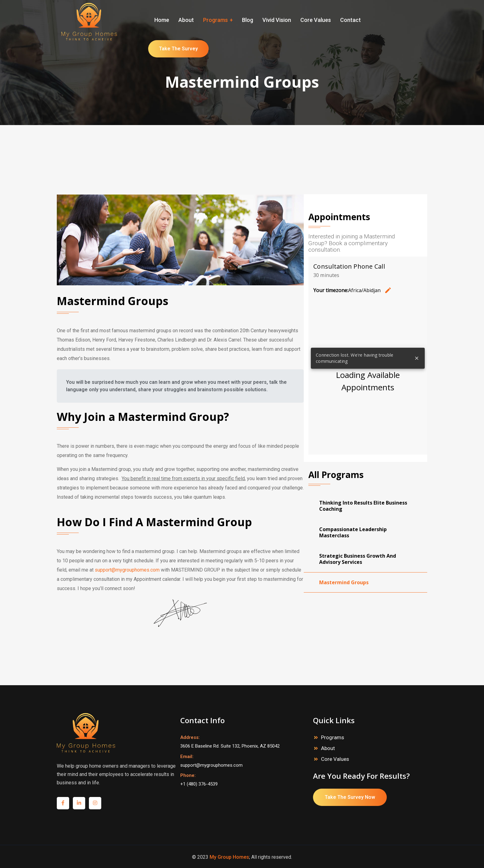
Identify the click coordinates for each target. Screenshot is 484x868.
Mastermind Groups (344, 582)
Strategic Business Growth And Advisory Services (358, 559)
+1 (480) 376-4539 (199, 784)
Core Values (335, 759)
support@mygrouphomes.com (127, 570)
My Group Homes (229, 857)
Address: (190, 737)
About (328, 748)
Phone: (188, 775)
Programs (333, 737)
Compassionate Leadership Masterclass (353, 532)
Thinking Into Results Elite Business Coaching (363, 506)
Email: (187, 757)
